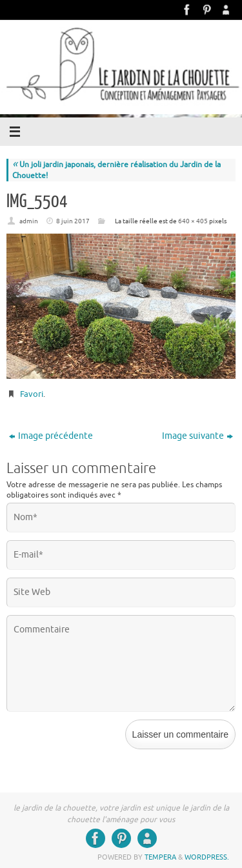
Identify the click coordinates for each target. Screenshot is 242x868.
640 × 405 (193, 221)
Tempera (160, 857)
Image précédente (51, 436)
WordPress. (207, 857)
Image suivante (197, 436)
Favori (32, 394)
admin (29, 221)
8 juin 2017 (73, 221)
